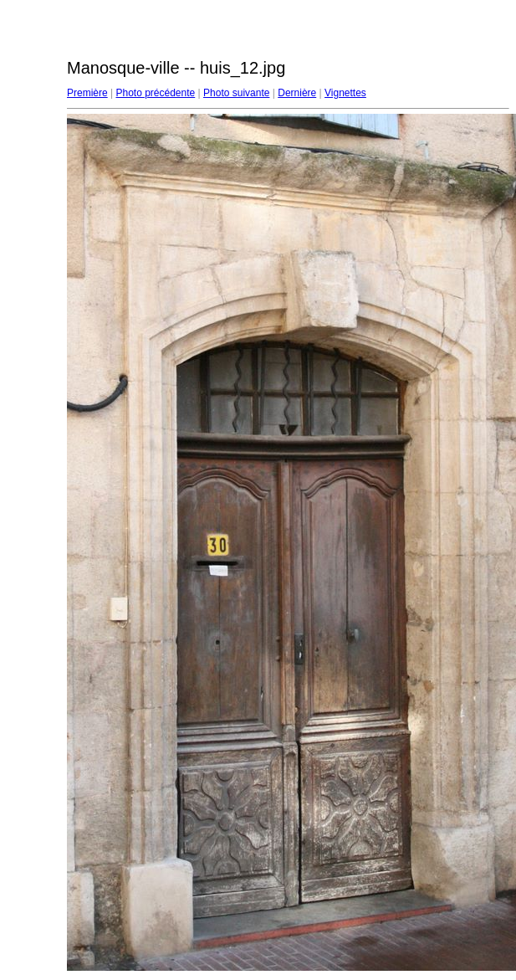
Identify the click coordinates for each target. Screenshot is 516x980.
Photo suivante (236, 93)
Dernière (297, 93)
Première (87, 93)
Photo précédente (155, 93)
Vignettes (345, 93)
